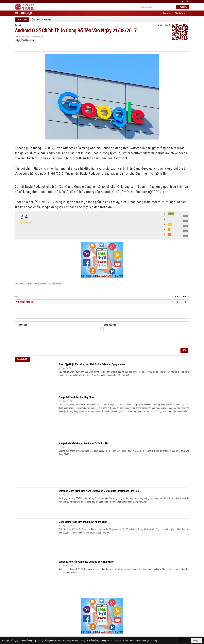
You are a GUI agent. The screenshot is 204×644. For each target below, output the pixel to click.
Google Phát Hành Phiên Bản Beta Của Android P (83, 444)
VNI (185, 302)
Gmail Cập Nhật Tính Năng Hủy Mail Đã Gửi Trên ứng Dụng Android (92, 364)
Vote (185, 216)
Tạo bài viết (22, 359)
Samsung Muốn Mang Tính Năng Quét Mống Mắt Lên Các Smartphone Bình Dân (99, 491)
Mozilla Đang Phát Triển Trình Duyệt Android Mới (83, 522)
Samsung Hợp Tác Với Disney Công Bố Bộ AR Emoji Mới (86, 562)
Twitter (29, 284)
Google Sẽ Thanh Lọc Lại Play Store (76, 397)
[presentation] (38, 340)
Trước (159, 25)
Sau (166, 25)
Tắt (172, 302)
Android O (20, 284)
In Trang (16, 297)
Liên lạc (184, 2)
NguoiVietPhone (55, 284)
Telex (178, 302)
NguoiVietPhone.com (26, 40)
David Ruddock (41, 284)
